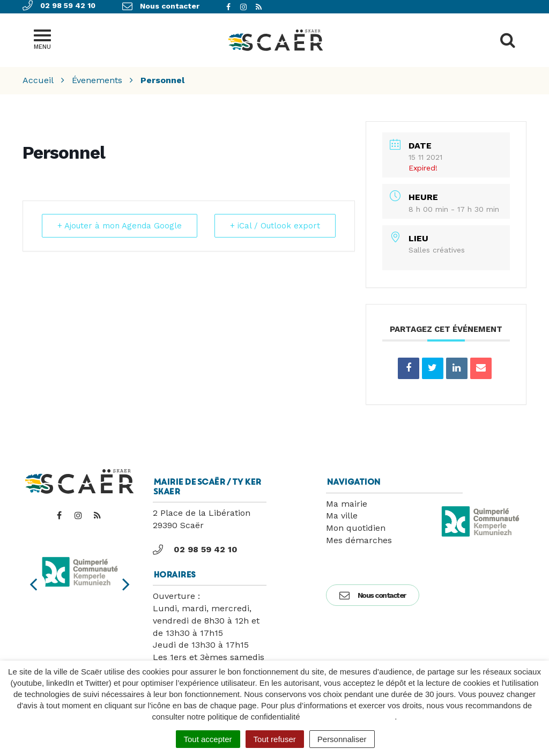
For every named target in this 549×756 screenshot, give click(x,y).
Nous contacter (373, 595)
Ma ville (342, 516)
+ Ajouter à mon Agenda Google (120, 226)
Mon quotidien (356, 528)
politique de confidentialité (349, 717)
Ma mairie (347, 504)
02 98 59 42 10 (195, 550)
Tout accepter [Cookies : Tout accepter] (208, 739)
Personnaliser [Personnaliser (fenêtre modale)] (342, 739)
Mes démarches (359, 540)
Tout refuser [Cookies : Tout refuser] (275, 739)
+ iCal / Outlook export (275, 226)
